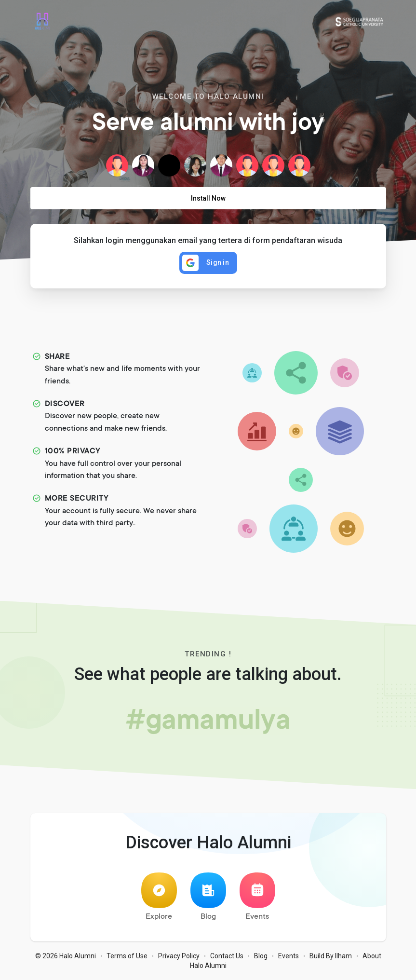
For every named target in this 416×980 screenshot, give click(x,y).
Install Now (208, 198)
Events (257, 897)
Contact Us (227, 956)
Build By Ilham (331, 956)
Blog (208, 897)
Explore (159, 897)
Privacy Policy (179, 956)
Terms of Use (127, 956)
